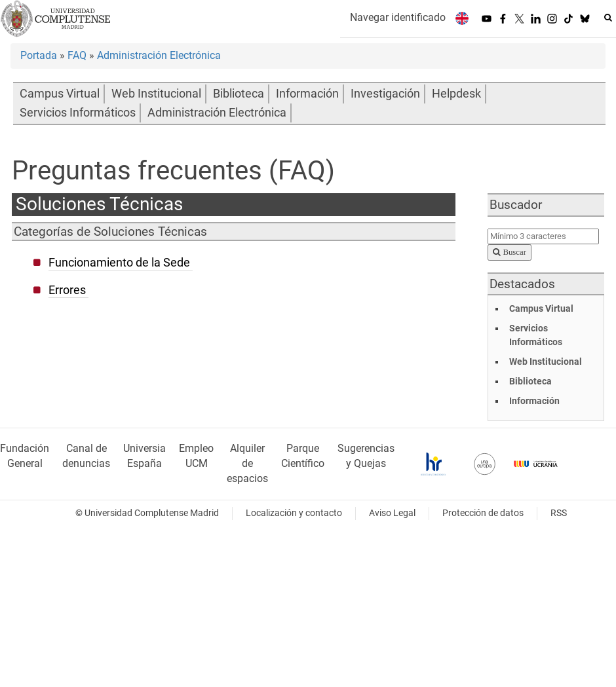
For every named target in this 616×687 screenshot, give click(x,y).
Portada (39, 55)
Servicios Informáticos (78, 113)
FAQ (77, 55)
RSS (559, 513)
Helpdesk (456, 94)
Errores (67, 290)
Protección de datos (483, 513)
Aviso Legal (392, 513)
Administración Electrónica (159, 55)
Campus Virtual (60, 94)
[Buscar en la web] (608, 18)
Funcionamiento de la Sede (119, 263)
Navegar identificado (398, 17)
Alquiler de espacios (247, 463)
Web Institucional (156, 94)
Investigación (385, 94)
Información (307, 94)
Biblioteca (239, 94)
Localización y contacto (294, 513)
